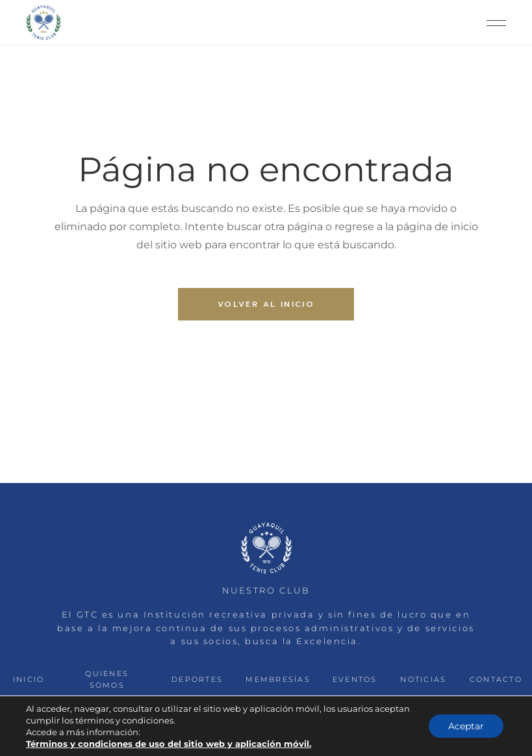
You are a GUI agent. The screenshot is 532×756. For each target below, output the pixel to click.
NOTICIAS (423, 679)
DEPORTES (197, 679)
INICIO (29, 679)
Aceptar (466, 726)
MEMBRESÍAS (278, 679)
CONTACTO (496, 679)
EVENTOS (355, 679)
